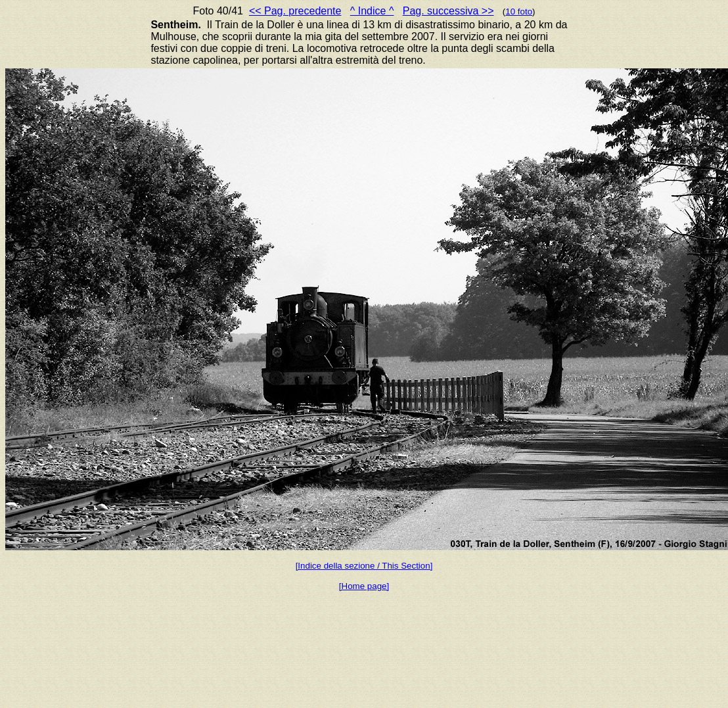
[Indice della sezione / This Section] (364, 566)
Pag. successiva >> (448, 11)
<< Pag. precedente (295, 11)
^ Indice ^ (372, 11)
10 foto (519, 12)
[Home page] (364, 586)
